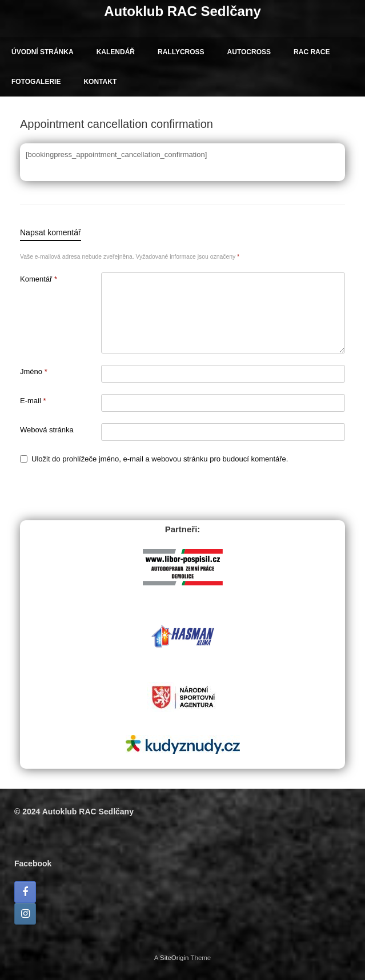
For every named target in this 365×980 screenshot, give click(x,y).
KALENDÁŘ (116, 52)
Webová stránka (47, 430)
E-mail (33, 401)
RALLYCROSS (181, 52)
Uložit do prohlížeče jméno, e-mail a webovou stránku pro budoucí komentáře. (160, 459)
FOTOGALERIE (36, 82)
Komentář (39, 279)
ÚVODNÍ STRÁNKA (43, 52)
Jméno (34, 371)
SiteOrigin (175, 958)
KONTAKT (100, 82)
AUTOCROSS (249, 52)
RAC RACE (312, 52)
